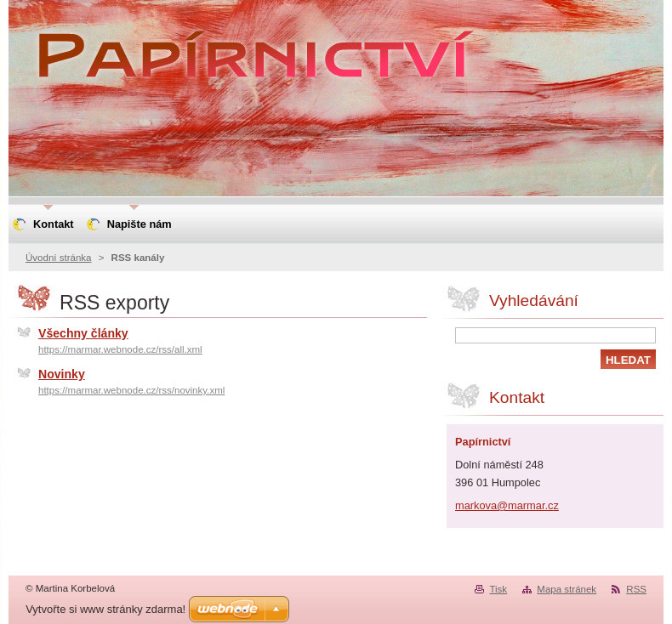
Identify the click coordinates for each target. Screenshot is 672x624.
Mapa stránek (567, 589)
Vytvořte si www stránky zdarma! (105, 609)
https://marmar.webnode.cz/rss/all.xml (120, 349)
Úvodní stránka (58, 258)
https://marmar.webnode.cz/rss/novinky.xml (131, 390)
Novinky (62, 374)
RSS (636, 589)
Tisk (498, 589)
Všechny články (83, 333)
